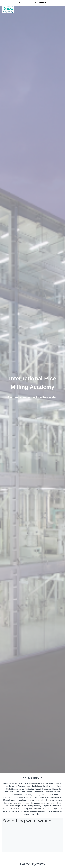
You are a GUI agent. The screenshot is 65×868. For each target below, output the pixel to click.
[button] (61, 9)
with (32, 3)
